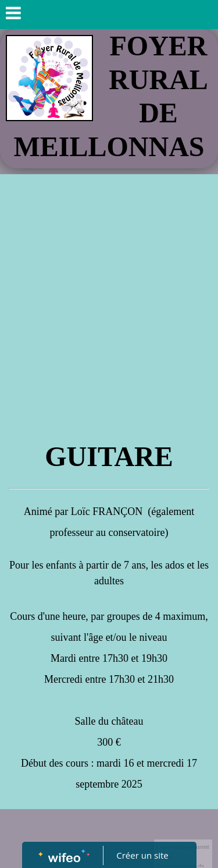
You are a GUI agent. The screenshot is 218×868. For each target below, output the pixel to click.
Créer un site (142, 855)
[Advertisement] (109, 289)
